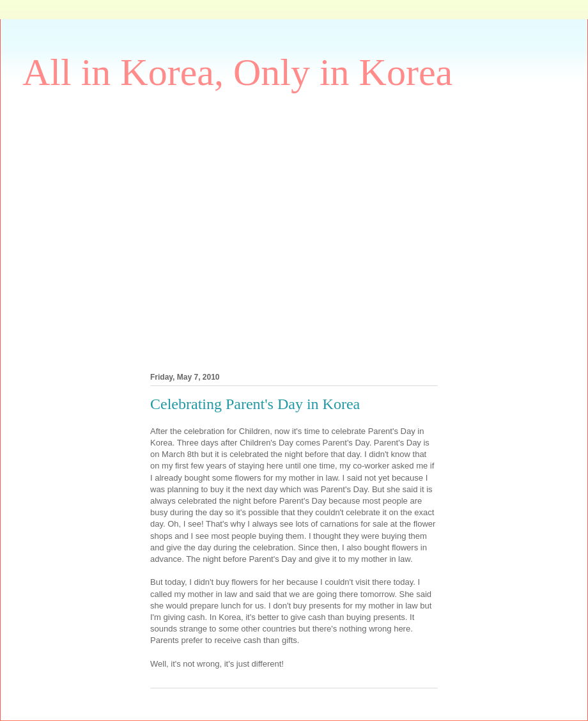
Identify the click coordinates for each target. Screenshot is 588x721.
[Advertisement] (126, 229)
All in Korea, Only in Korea (237, 72)
